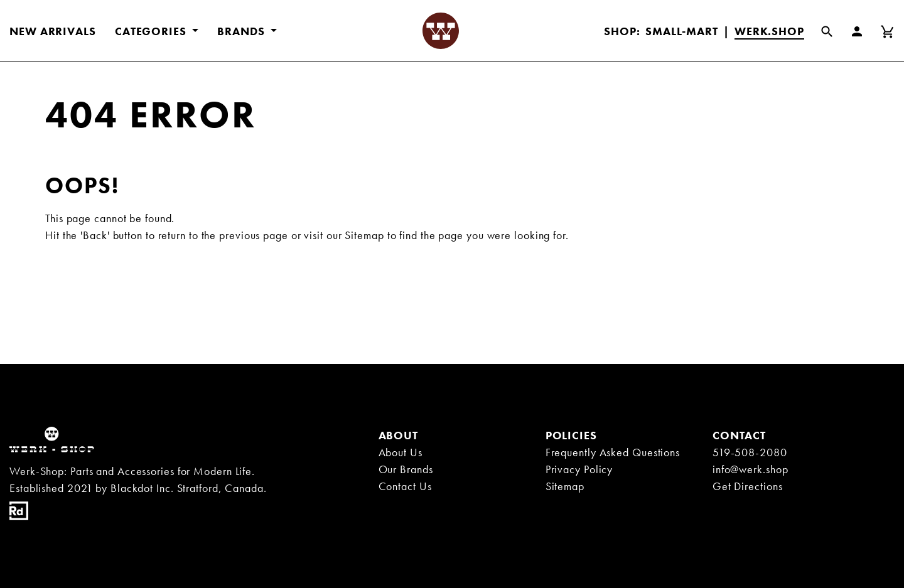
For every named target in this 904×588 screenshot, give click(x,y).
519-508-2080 (750, 452)
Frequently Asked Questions (613, 452)
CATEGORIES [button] (152, 31)
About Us (401, 452)
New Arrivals (53, 31)
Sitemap (364, 235)
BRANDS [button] (242, 31)
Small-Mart (682, 31)
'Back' (95, 235)
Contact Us (405, 486)
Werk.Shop (769, 31)
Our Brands (406, 469)
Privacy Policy (579, 469)
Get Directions (748, 486)
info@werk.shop (751, 469)
